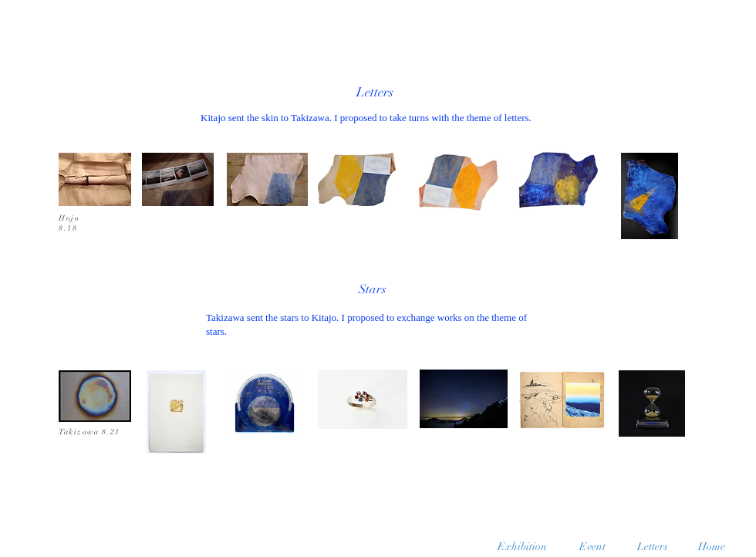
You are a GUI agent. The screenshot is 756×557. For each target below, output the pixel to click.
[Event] (592, 547)
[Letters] (652, 547)
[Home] (712, 547)
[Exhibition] (522, 547)
